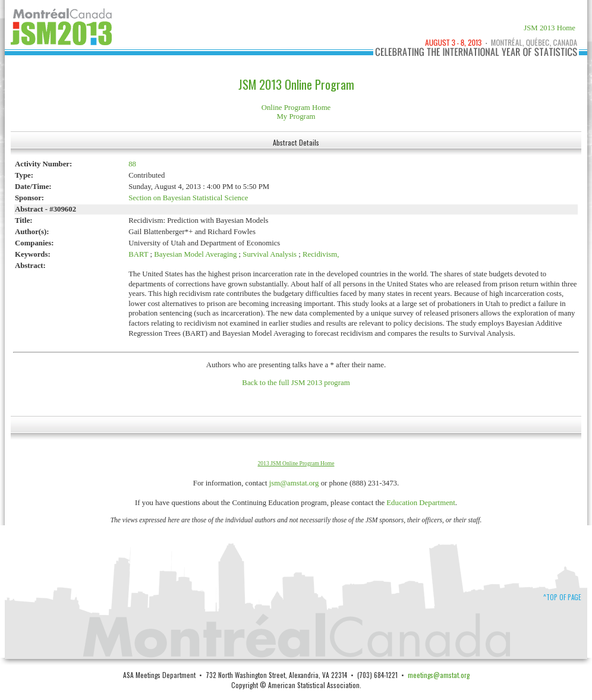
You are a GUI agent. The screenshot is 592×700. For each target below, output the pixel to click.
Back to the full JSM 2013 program (296, 383)
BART (138, 254)
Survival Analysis (270, 254)
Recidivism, (321, 254)
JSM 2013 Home (550, 28)
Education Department (421, 503)
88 (132, 164)
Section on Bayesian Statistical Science (188, 198)
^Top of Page (562, 597)
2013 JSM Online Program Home (296, 463)
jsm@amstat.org (294, 483)
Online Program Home (296, 108)
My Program (296, 116)
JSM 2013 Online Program (296, 84)
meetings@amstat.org (439, 675)
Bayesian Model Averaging (195, 254)
